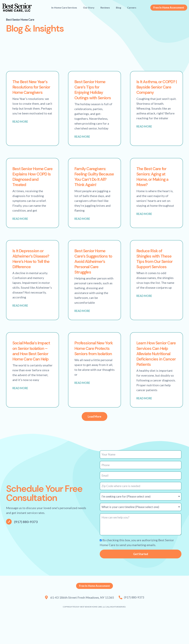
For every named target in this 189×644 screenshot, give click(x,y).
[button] (95, 440)
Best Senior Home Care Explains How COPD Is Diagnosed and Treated (32, 182)
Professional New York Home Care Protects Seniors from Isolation (92, 368)
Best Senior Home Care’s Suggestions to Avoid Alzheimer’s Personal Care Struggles (94, 275)
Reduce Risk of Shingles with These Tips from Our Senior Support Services (156, 273)
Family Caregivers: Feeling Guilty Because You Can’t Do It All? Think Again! (94, 185)
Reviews (105, 8)
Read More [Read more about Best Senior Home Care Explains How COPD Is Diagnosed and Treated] (20, 225)
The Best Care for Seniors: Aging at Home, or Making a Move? (156, 182)
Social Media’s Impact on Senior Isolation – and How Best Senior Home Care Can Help (30, 374)
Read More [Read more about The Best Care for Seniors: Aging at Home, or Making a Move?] (144, 220)
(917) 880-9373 (27, 546)
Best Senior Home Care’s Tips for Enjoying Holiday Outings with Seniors (93, 92)
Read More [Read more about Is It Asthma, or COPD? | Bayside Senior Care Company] (144, 132)
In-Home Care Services (64, 8)
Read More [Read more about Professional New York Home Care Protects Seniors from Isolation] (82, 406)
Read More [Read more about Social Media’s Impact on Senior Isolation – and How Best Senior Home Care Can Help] (20, 417)
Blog (119, 8)
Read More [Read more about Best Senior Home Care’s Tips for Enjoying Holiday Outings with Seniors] (82, 142)
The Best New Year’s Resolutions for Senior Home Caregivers (31, 90)
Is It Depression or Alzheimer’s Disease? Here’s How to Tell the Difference (31, 273)
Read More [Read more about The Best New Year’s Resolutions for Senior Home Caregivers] (20, 127)
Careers (132, 8)
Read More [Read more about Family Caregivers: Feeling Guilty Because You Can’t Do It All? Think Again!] (82, 230)
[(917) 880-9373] (9, 546)
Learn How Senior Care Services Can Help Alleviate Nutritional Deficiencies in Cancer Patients (156, 374)
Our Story (89, 8)
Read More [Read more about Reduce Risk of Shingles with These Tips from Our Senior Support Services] (144, 313)
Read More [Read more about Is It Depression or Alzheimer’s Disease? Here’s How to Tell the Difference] (20, 323)
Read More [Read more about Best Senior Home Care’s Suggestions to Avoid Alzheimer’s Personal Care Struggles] (82, 328)
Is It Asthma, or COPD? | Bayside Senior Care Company (153, 90)
